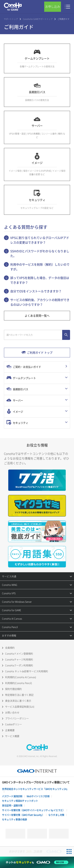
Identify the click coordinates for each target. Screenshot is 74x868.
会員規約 (10, 648)
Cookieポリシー (14, 724)
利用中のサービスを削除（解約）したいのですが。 (40, 267)
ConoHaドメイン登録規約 (19, 654)
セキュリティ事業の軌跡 (15, 819)
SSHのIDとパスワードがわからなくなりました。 (40, 253)
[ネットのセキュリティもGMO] (37, 862)
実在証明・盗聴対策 (12, 806)
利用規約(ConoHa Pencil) (19, 683)
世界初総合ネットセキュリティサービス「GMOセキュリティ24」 (35, 789)
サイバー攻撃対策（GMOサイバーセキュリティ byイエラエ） (33, 810)
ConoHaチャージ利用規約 (19, 660)
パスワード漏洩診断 (12, 796)
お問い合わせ (12, 713)
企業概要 (10, 730)
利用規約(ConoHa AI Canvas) (21, 677)
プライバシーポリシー (17, 718)
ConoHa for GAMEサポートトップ (38, 19)
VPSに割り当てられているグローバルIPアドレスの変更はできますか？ (40, 240)
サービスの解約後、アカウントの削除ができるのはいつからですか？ (40, 302)
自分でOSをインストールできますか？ (36, 291)
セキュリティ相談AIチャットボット (20, 801)
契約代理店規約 (13, 689)
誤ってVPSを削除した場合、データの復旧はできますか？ (40, 280)
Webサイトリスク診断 (38, 796)
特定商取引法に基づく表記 (19, 695)
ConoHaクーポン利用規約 (19, 665)
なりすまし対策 (56, 815)
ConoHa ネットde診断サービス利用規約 (27, 671)
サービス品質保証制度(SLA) (20, 707)
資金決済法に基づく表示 (18, 701)
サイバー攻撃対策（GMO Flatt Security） (23, 815)
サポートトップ (11, 19)
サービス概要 (12, 736)
